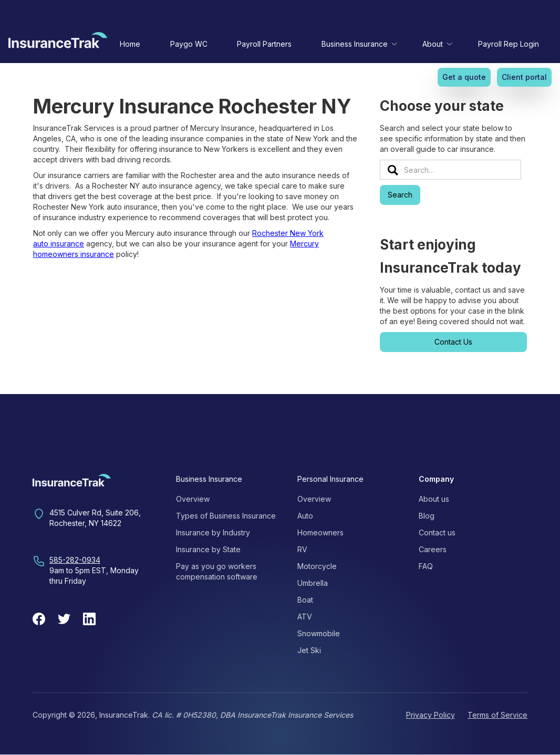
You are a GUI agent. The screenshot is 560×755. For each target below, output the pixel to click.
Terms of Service (497, 715)
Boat (305, 600)
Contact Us (453, 342)
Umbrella (313, 583)
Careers (433, 549)
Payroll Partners (264, 44)
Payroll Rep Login (509, 44)
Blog (427, 516)
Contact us (437, 532)
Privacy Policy (431, 715)
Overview (193, 499)
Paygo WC (189, 44)
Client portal (524, 77)
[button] (357, 44)
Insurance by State (208, 549)
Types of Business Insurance (226, 516)
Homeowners (320, 532)
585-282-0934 (75, 560)
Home (130, 44)
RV (302, 549)
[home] (58, 43)
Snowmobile (319, 633)
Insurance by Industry (213, 532)
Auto (305, 516)
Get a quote (464, 77)
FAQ (426, 566)
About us (434, 499)
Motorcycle (317, 566)
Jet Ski (309, 650)
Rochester (271, 233)
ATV (305, 617)
